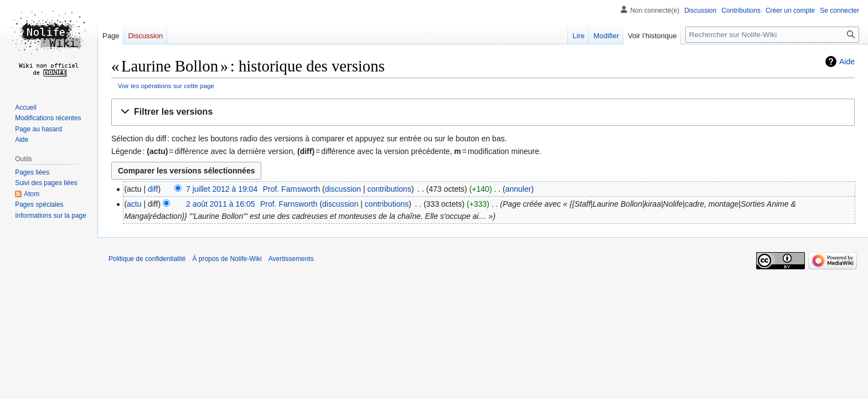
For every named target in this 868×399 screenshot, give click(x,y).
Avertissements (291, 259)
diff (153, 189)
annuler (518, 189)
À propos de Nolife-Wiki (227, 259)
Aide (847, 62)
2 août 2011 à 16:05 (221, 204)
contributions (389, 189)
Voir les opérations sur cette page (166, 86)
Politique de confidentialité (147, 259)
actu (134, 204)
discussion (343, 189)
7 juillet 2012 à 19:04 (222, 189)
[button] (483, 112)
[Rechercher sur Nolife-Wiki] (772, 35)
